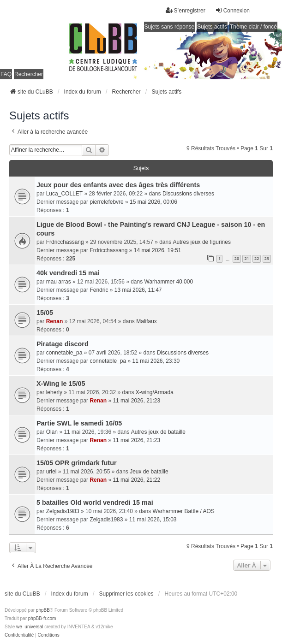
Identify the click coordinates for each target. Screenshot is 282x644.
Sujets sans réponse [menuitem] (170, 27)
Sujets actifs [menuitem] (212, 27)
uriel (51, 472)
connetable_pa (64, 353)
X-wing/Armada (155, 392)
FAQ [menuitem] (6, 74)
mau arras (59, 282)
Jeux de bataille (149, 472)
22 (257, 258)
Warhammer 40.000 (169, 282)
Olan (52, 432)
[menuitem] (19, 635)
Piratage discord (63, 344)
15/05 (45, 313)
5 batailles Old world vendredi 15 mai (95, 502)
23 (267, 258)
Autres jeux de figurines (202, 242)
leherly (54, 392)
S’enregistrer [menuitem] (186, 10)
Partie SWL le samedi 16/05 (79, 423)
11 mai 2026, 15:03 (153, 520)
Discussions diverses (188, 194)
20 (237, 258)
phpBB (43, 610)
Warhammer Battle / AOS (184, 511)
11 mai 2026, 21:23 (136, 401)
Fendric (99, 290)
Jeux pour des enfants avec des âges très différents (118, 185)
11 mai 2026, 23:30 (156, 361)
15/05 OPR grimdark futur (77, 463)
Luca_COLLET (64, 194)
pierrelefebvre (106, 202)
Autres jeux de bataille (158, 432)
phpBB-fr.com (42, 618)
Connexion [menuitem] (232, 10)
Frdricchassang (65, 242)
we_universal (30, 627)
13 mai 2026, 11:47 (138, 290)
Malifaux (147, 321)
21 (246, 258)
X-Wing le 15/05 (61, 384)
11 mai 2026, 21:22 (136, 480)
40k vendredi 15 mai (68, 273)
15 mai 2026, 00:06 (153, 202)
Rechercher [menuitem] (29, 74)
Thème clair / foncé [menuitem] (253, 27)
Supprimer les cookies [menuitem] (126, 594)
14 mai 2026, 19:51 (158, 250)
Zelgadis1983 (63, 511)
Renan (55, 321)
